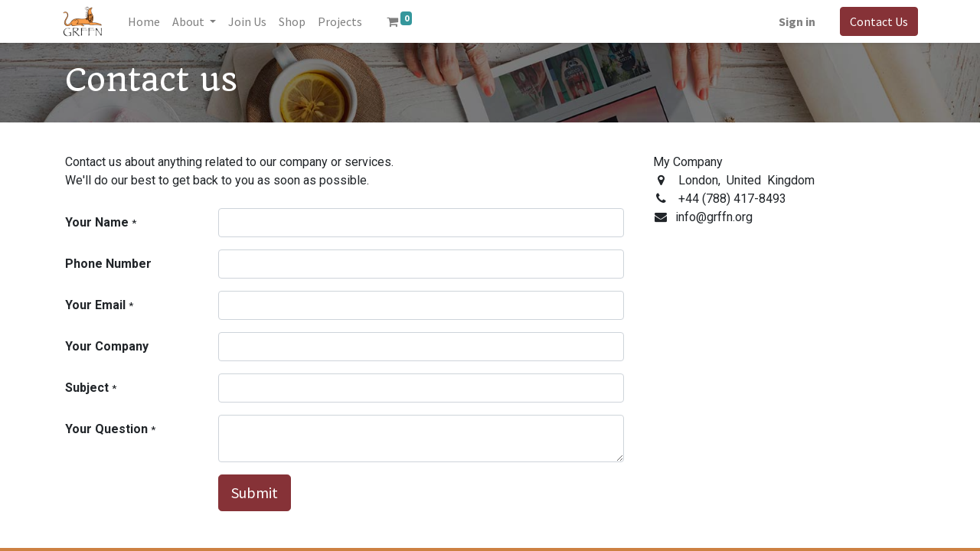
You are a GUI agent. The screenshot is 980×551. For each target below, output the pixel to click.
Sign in (794, 21)
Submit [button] (255, 492)
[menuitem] (147, 21)
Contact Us (876, 21)
